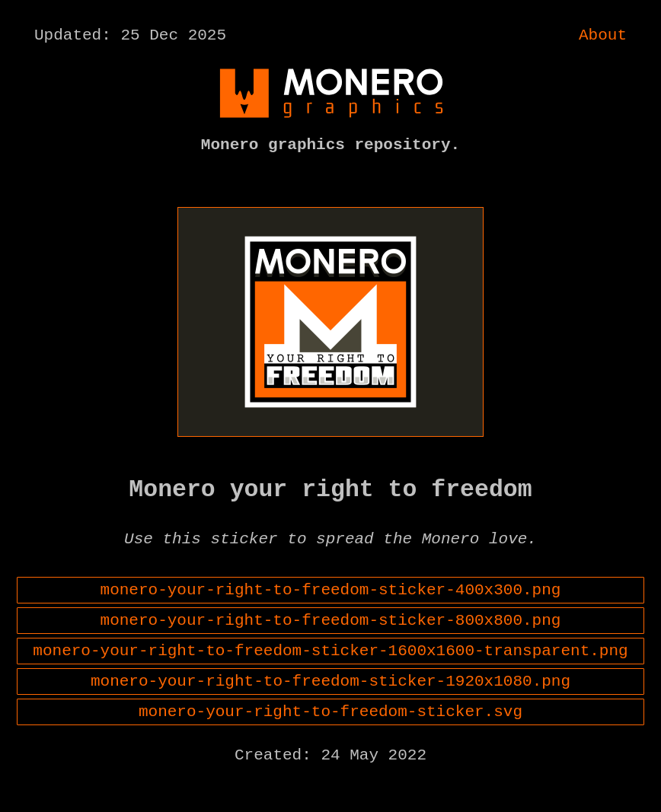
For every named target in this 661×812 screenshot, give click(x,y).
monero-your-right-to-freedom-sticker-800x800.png (331, 648)
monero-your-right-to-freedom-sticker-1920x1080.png (330, 716)
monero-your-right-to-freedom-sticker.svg (330, 750)
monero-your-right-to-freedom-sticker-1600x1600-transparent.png (330, 682)
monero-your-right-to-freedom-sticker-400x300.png (331, 613)
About (603, 37)
